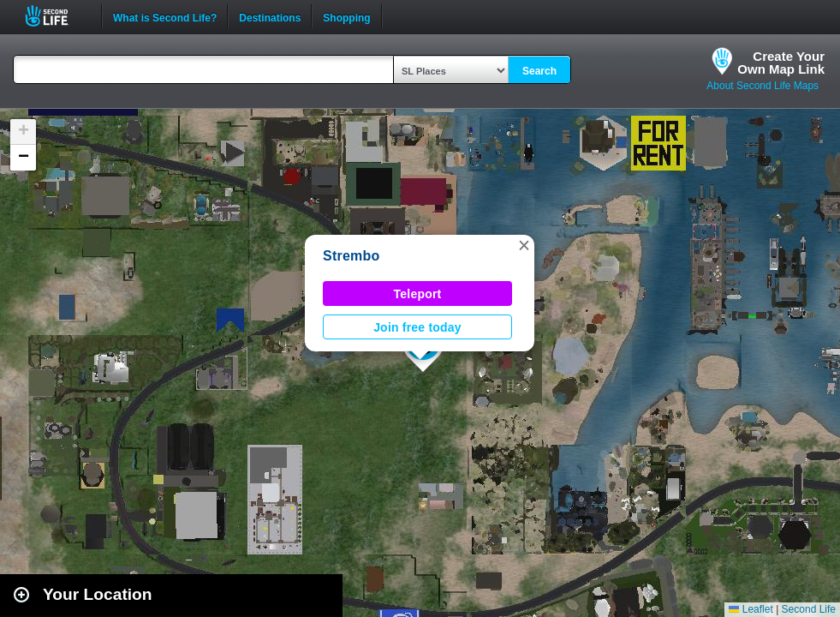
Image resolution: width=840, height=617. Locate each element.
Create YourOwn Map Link (781, 63)
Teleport (418, 294)
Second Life (56, 16)
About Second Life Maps (763, 86)
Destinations (270, 16)
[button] (524, 245)
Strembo (351, 256)
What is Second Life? (165, 16)
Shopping (346, 16)
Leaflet (751, 609)
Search (539, 71)
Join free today (417, 327)
